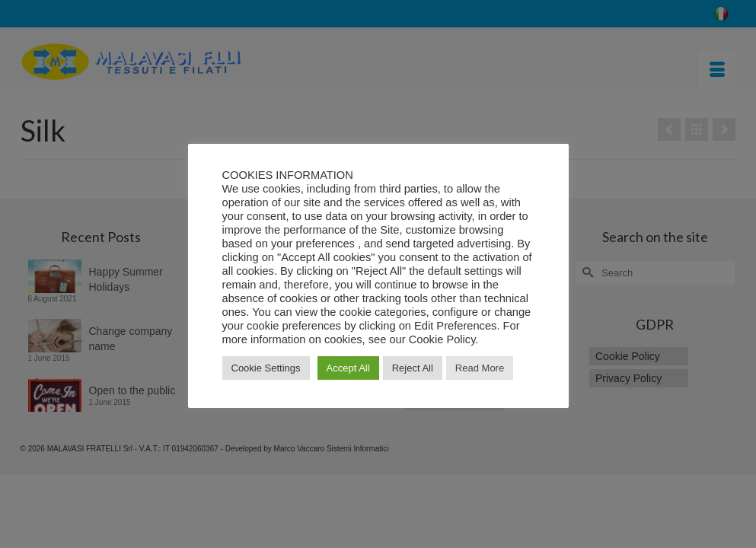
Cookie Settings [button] (266, 368)
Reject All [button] (413, 368)
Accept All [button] (348, 368)
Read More (480, 368)
